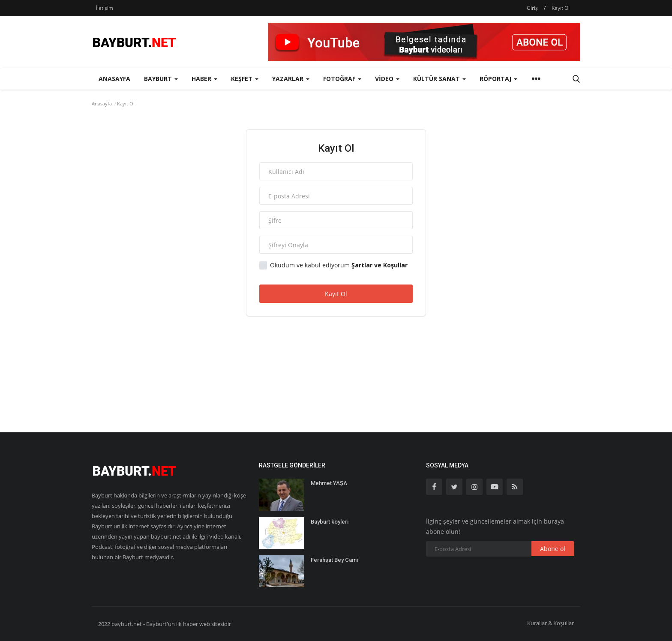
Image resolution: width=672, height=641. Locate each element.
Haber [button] (204, 79)
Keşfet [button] (245, 79)
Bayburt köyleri (330, 522)
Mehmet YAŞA (329, 483)
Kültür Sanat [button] (439, 79)
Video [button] (387, 79)
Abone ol (553, 549)
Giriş (532, 8)
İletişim (105, 8)
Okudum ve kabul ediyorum (333, 265)
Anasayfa (114, 79)
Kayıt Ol (561, 8)
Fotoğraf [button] (342, 79)
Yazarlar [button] (291, 79)
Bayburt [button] (161, 79)
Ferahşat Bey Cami (334, 560)
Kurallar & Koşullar (550, 623)
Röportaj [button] (498, 79)
